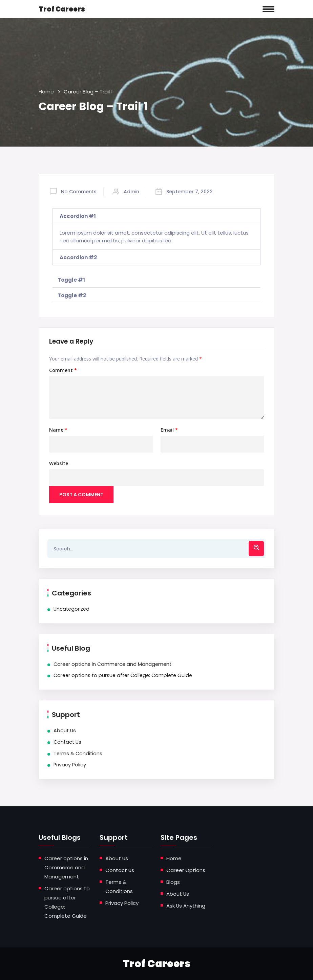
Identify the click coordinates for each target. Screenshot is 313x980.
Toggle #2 (72, 295)
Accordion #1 (78, 216)
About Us (65, 731)
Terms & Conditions (78, 754)
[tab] (156, 216)
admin (131, 192)
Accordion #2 (78, 257)
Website (59, 463)
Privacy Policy (70, 765)
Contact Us (67, 742)
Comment (63, 370)
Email (169, 430)
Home (46, 92)
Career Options (186, 870)
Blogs (173, 882)
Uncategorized (71, 609)
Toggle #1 (71, 280)
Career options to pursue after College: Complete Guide (123, 675)
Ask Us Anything (186, 906)
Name (58, 430)
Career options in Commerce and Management (112, 664)
